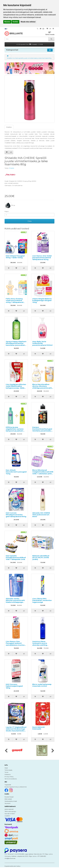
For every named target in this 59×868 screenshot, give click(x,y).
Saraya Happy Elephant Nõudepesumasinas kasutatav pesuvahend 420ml (16, 344)
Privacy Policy (9, 777)
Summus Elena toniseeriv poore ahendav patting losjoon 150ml (40, 644)
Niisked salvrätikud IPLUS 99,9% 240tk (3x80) (41, 558)
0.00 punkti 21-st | (30, 44)
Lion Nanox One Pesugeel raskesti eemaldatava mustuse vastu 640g (16, 644)
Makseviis (8, 774)
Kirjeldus (9, 127)
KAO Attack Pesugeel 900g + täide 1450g (15, 257)
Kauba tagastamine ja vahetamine (16, 787)
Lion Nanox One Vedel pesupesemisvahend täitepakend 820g (42, 258)
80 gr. (10, 205)
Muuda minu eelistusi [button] (28, 22)
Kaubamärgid (9, 797)
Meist (6, 768)
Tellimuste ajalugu (10, 811)
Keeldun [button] (15, 22)
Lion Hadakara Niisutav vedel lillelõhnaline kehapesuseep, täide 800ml (16, 387)
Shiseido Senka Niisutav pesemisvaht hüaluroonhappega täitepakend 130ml (15, 601)
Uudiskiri (7, 816)
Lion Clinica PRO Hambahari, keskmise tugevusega (42, 600)
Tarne (6, 772)
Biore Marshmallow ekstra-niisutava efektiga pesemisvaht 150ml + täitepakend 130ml (42, 388)
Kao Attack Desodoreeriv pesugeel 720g (16, 472)
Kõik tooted (8, 799)
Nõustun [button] (7, 22)
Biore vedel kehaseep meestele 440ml (42, 685)
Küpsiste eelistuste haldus (12, 866)
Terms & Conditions (11, 779)
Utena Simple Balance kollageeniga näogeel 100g (42, 300)
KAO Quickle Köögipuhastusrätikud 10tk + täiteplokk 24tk (16, 558)
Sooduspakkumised (11, 801)
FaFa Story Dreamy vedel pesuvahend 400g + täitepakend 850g (15, 301)
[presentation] (6, 751)
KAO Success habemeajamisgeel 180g (14, 686)
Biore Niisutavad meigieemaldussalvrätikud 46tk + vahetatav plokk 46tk (44, 473)
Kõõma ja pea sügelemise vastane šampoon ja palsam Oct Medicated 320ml (15, 430)
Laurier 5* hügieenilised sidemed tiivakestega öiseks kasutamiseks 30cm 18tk (16, 730)
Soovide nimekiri (10, 814)
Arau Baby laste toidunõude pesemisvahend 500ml (42, 343)
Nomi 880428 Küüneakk (38, 728)
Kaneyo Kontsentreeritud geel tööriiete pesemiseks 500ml (42, 430)
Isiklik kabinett (9, 809)
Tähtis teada (8, 770)
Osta (30, 221)
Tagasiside (8, 785)
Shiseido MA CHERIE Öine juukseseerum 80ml (41, 515)
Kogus (7, 211)
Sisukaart (8, 803)
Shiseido (12, 168)
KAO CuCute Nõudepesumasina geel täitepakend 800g (16, 515)
